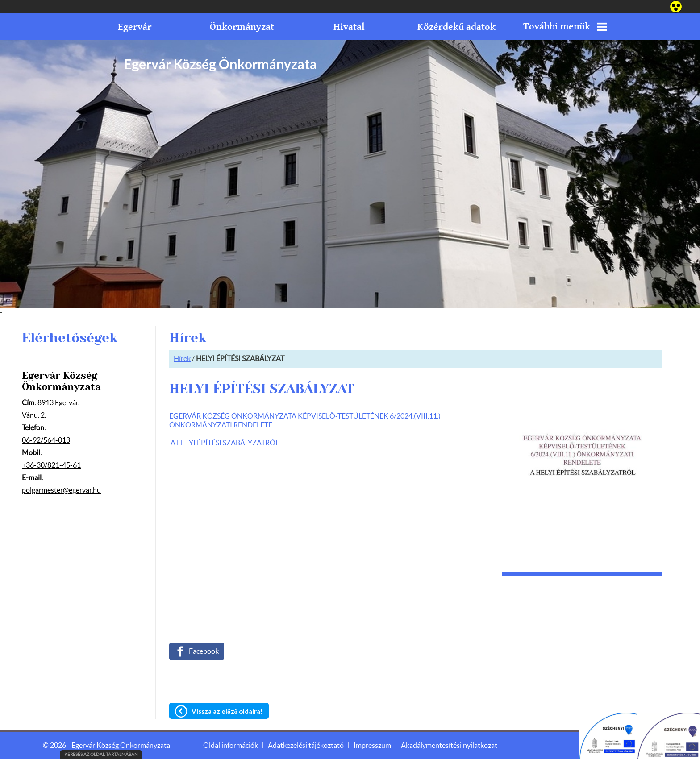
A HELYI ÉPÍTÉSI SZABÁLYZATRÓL (224, 443)
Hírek (182, 359)
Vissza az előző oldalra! (227, 711)
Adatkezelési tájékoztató (306, 746)
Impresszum (372, 746)
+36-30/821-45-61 (51, 465)
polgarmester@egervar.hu (61, 490)
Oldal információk (231, 746)
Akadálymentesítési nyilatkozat (449, 746)
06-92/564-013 (46, 440)
